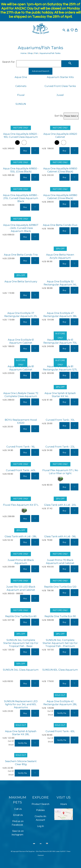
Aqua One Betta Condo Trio (21, 255)
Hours (64, 804)
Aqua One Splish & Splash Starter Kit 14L (60, 395)
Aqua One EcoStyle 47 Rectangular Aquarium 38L (60, 315)
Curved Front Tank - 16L (21, 447)
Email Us (18, 815)
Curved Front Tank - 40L (21, 470)
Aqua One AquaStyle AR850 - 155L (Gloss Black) (21, 170)
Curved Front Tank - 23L (60, 447)
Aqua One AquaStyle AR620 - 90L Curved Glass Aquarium (21, 135)
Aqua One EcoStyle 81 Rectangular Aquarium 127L (60, 368)
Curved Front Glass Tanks (60, 86)
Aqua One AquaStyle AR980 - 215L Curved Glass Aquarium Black (21, 198)
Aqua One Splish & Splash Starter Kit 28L (21, 733)
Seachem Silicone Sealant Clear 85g (21, 763)
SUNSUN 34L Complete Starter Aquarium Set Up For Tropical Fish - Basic (21, 643)
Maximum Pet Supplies (27, 851)
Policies (40, 810)
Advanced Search (41, 71)
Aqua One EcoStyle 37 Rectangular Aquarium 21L (21, 315)
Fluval (21, 95)
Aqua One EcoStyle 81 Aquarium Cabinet (21, 368)
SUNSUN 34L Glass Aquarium (21, 670)
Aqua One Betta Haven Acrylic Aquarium (60, 256)
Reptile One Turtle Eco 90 (60, 616)
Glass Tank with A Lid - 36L (60, 536)
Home (24, 53)
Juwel (60, 95)
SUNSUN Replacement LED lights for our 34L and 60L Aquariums (21, 704)
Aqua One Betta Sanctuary (21, 281)
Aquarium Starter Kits (60, 77)
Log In (40, 826)
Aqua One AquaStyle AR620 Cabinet (60, 135)
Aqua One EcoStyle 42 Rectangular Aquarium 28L (60, 703)
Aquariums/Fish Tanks (50, 53)
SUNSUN (21, 104)
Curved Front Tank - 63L (60, 731)
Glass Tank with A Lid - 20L (60, 505)
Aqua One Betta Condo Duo (60, 225)
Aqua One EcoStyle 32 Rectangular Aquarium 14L (60, 283)
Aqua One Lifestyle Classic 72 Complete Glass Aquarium (21, 395)
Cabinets (21, 86)
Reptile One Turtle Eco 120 (60, 587)
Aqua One (21, 77)
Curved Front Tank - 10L (60, 420)
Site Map (39, 851)
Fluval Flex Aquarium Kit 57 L (21, 505)
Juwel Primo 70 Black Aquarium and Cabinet (60, 562)
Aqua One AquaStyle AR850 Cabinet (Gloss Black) (60, 170)
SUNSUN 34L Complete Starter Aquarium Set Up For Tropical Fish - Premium (60, 643)
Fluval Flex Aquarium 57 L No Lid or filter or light (60, 472)
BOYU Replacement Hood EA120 (21, 421)
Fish (36, 53)
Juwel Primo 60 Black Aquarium (21, 562)
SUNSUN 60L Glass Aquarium (60, 670)
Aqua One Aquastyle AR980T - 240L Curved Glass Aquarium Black (21, 228)
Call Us (18, 809)
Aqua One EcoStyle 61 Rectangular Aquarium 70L (60, 341)
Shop (30, 53)
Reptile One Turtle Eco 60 (21, 616)
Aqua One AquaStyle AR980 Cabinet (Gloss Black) (60, 197)
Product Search (40, 804)
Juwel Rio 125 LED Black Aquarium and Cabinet (21, 588)
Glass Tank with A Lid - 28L (21, 536)
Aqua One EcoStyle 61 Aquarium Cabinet (21, 341)
